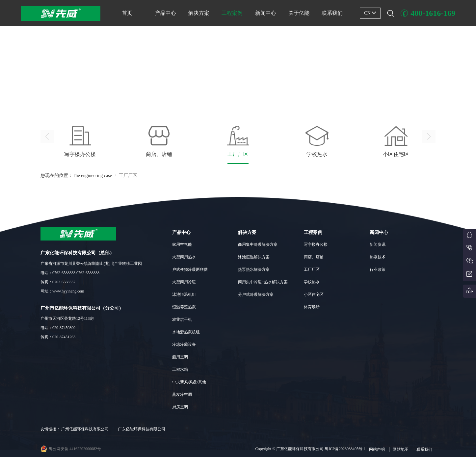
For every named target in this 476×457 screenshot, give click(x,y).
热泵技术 (378, 257)
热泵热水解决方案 (254, 269)
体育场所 (312, 307)
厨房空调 (180, 407)
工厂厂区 (312, 269)
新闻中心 (266, 13)
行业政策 (378, 269)
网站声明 (377, 449)
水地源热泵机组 (186, 332)
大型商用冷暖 (184, 282)
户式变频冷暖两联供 (190, 269)
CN (370, 13)
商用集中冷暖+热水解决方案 (263, 282)
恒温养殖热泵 (184, 307)
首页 (127, 13)
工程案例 (232, 13)
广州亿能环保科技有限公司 (85, 429)
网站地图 (401, 449)
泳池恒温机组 (184, 294)
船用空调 (180, 357)
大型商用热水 (184, 257)
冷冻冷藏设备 (184, 344)
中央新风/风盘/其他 (189, 382)
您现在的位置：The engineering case (76, 179)
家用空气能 (182, 244)
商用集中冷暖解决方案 (258, 244)
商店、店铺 (314, 257)
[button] (238, 106)
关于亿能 (299, 13)
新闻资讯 (378, 244)
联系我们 (332, 13)
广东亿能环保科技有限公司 (142, 429)
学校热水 (312, 282)
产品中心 (166, 13)
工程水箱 (180, 369)
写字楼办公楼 (316, 244)
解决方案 (199, 13)
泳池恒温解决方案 (254, 257)
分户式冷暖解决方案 (256, 294)
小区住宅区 (314, 294)
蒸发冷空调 (182, 394)
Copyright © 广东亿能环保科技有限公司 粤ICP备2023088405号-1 (311, 449)
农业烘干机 (182, 319)
